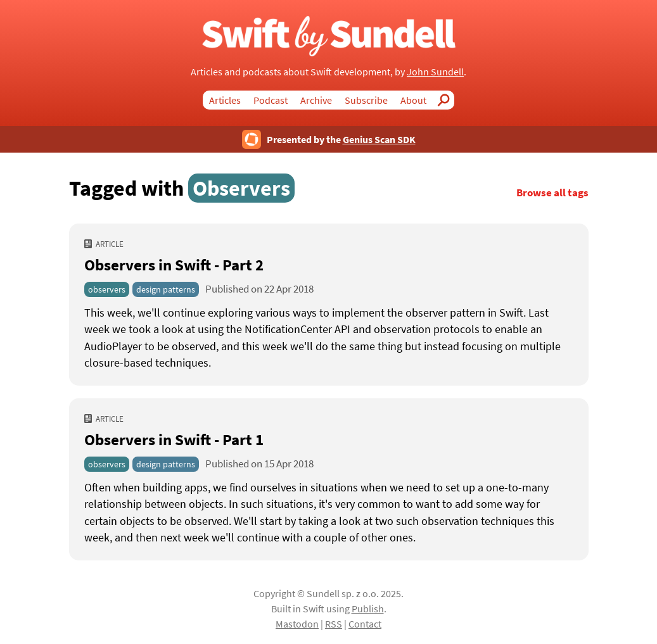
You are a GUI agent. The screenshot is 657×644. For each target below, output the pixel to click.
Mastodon (297, 624)
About (413, 100)
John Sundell (435, 72)
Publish (368, 609)
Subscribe (366, 100)
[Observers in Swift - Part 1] (329, 513)
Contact (365, 624)
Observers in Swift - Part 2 (174, 265)
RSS (334, 624)
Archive (316, 100)
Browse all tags (552, 193)
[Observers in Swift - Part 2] (329, 338)
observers (107, 289)
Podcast (271, 100)
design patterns (166, 289)
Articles (225, 100)
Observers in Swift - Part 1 (174, 439)
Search (447, 100)
